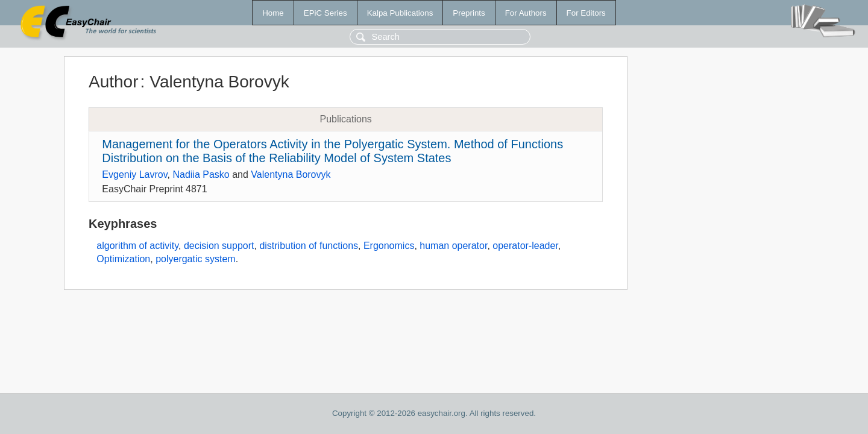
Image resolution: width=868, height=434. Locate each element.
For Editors (586, 13)
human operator (453, 246)
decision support (219, 246)
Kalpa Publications (400, 13)
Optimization (123, 259)
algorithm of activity (137, 246)
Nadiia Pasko (201, 175)
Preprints (469, 13)
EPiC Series (325, 13)
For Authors (526, 13)
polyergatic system (196, 259)
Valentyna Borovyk (291, 175)
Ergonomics (389, 246)
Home (273, 13)
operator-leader (525, 246)
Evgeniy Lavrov (134, 175)
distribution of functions (309, 246)
